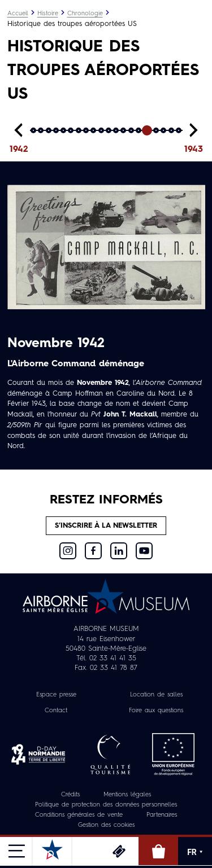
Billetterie (119, 851)
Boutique (158, 851)
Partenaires (162, 815)
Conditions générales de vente (79, 815)
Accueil (18, 14)
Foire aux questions (156, 711)
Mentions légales (127, 795)
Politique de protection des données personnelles (106, 805)
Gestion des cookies (106, 825)
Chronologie (85, 14)
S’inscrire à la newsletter (106, 526)
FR (195, 852)
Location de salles (156, 695)
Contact (56, 711)
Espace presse (56, 695)
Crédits (70, 795)
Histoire (48, 14)
